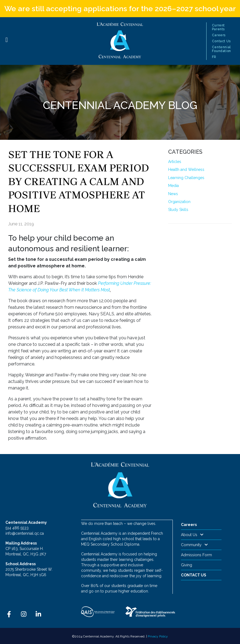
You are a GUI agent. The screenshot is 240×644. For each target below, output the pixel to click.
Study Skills (178, 210)
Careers (219, 35)
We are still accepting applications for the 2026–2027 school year (120, 9)
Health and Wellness (186, 170)
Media (173, 186)
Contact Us (221, 41)
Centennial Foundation (221, 49)
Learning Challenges (186, 178)
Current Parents (218, 27)
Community (194, 545)
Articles (175, 162)
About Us (192, 535)
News (173, 194)
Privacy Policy (158, 636)
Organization (179, 202)
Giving (187, 565)
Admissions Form (196, 555)
